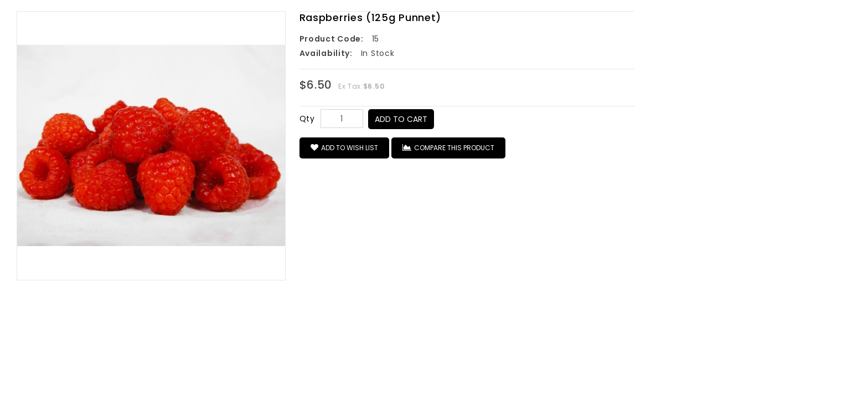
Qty (307, 119)
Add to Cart (401, 119)
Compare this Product (448, 148)
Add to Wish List (344, 148)
